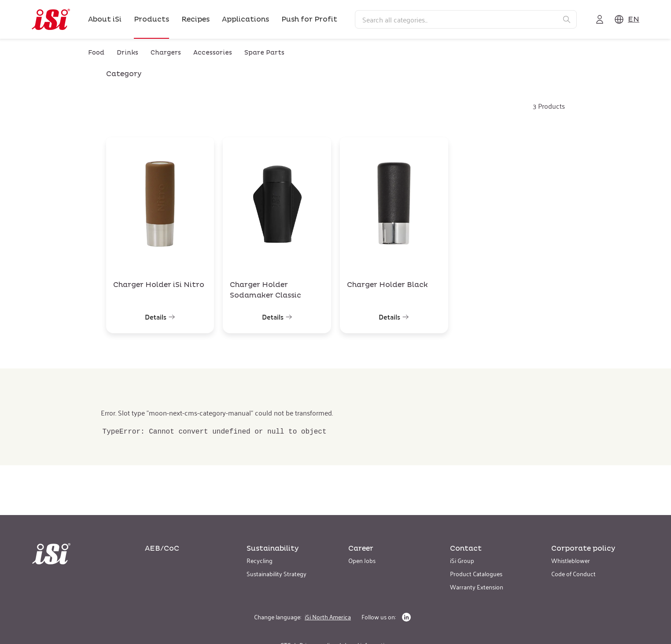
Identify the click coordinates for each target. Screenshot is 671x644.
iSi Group (462, 560)
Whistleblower (571, 560)
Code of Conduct (573, 573)
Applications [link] (245, 19)
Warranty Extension (477, 587)
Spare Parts (264, 53)
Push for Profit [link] (309, 19)
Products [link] (151, 19)
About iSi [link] (105, 19)
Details (160, 317)
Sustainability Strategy (277, 573)
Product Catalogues (476, 573)
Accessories (213, 53)
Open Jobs (362, 560)
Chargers (166, 53)
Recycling (260, 560)
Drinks (127, 53)
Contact (466, 548)
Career (361, 548)
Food (96, 53)
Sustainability (273, 548)
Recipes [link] (195, 19)
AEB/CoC (162, 548)
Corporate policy (583, 548)
